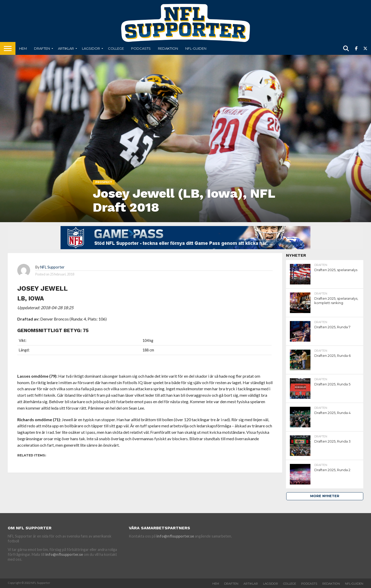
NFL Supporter (52, 267)
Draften (42, 48)
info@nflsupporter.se (64, 554)
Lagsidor (91, 48)
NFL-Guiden (196, 48)
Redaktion (168, 48)
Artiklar (66, 48)
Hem (23, 48)
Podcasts (141, 48)
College (116, 48)
